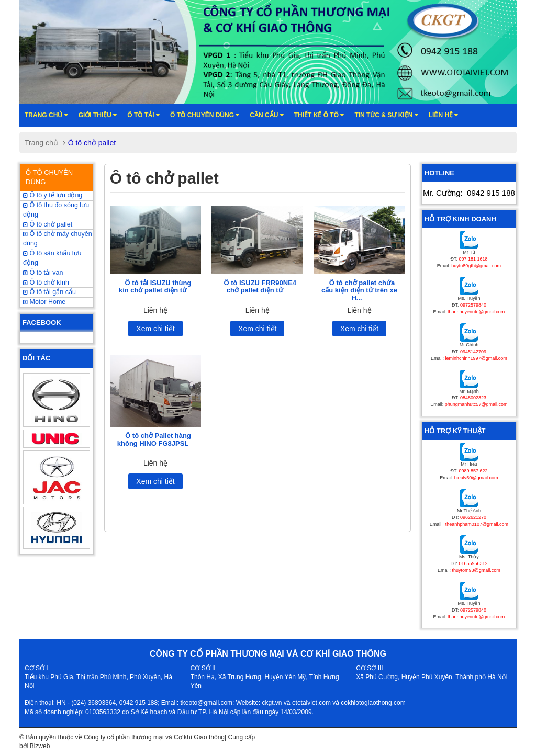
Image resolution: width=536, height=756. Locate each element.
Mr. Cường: (469, 193)
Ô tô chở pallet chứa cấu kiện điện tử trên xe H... (359, 290)
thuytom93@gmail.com (476, 570)
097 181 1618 (473, 259)
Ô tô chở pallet (48, 224)
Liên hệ (444, 115)
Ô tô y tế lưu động (53, 195)
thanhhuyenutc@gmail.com (476, 312)
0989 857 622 (473, 471)
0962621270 (473, 517)
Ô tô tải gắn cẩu (49, 292)
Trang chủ (46, 115)
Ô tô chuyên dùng (205, 115)
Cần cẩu (266, 115)
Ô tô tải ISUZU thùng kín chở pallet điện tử (155, 286)
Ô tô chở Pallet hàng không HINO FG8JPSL (154, 439)
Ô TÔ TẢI (143, 115)
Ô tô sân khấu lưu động (52, 258)
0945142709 (473, 352)
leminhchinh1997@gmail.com (476, 358)
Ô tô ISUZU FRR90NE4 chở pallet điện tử (260, 286)
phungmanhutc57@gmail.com (476, 404)
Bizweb (40, 746)
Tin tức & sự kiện (386, 115)
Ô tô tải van (43, 273)
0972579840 (473, 305)
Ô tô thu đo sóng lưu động (56, 210)
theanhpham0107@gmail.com (476, 524)
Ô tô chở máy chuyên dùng (58, 239)
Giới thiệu (98, 115)
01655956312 (473, 563)
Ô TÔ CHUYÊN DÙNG (49, 177)
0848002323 (473, 398)
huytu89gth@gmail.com (476, 266)
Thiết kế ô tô (319, 115)
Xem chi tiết (155, 329)
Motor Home (44, 302)
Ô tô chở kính (46, 283)
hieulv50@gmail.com (476, 478)
